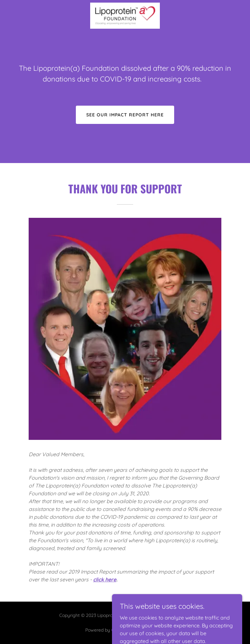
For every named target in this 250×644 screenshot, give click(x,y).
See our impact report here (125, 115)
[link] (125, 16)
